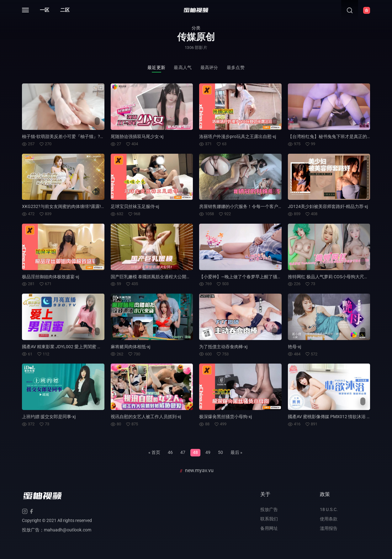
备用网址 (269, 528)
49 (208, 452)
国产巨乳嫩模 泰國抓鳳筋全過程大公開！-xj (153, 277)
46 (170, 452)
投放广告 (269, 509)
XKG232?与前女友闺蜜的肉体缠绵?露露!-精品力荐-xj (73, 206)
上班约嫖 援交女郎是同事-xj (49, 417)
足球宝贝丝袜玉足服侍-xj (135, 206)
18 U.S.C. (329, 509)
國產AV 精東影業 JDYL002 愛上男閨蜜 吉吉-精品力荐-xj (76, 347)
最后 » (236, 452)
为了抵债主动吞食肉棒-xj (223, 347)
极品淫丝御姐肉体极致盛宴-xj (50, 277)
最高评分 (209, 67)
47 (183, 452)
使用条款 (329, 519)
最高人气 (183, 67)
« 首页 (154, 452)
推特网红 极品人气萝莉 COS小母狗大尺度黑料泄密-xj (339, 277)
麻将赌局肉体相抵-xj (130, 347)
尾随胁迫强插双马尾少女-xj (137, 136)
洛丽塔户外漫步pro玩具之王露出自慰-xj (238, 136)
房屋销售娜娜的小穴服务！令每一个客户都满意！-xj (250, 206)
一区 (45, 10)
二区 (65, 10)
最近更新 (156, 67)
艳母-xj (294, 347)
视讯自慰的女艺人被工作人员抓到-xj (146, 417)
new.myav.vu (199, 470)
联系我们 (269, 519)
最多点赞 (236, 67)
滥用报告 (329, 528)
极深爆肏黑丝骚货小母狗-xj (225, 417)
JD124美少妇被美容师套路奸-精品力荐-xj (328, 206)
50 (220, 452)
